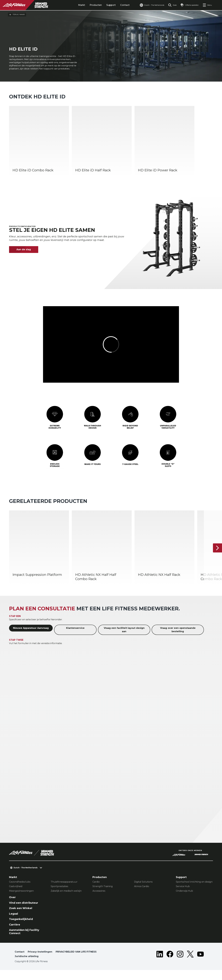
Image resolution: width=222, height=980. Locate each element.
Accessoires (99, 901)
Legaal (14, 924)
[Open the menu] (207, 5)
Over (12, 907)
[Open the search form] (172, 5)
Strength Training (103, 896)
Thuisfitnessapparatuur (64, 892)
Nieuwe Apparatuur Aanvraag (31, 638)
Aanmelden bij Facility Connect (24, 942)
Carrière (15, 935)
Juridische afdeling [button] (27, 966)
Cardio (96, 892)
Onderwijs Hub (184, 901)
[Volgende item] (217, 558)
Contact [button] (20, 962)
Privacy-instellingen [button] (40, 962)
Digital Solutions (143, 892)
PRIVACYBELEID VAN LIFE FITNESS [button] (76, 962)
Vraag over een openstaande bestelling (178, 640)
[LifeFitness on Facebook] (170, 965)
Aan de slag (24, 260)
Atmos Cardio (142, 896)
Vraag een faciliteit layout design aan (124, 640)
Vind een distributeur (24, 913)
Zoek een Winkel (21, 918)
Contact (125, 5)
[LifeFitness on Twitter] (190, 965)
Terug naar (17, 15)
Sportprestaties (59, 896)
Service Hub (183, 896)
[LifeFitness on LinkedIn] (160, 965)
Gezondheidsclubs (20, 892)
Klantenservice (75, 638)
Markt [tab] (82, 5)
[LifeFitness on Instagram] (180, 965)
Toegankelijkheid (21, 929)
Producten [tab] (96, 5)
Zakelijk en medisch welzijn (66, 901)
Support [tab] (111, 5)
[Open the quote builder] (190, 5)
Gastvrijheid (16, 896)
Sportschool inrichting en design (194, 892)
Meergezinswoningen (21, 901)
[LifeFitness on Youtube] (200, 965)
